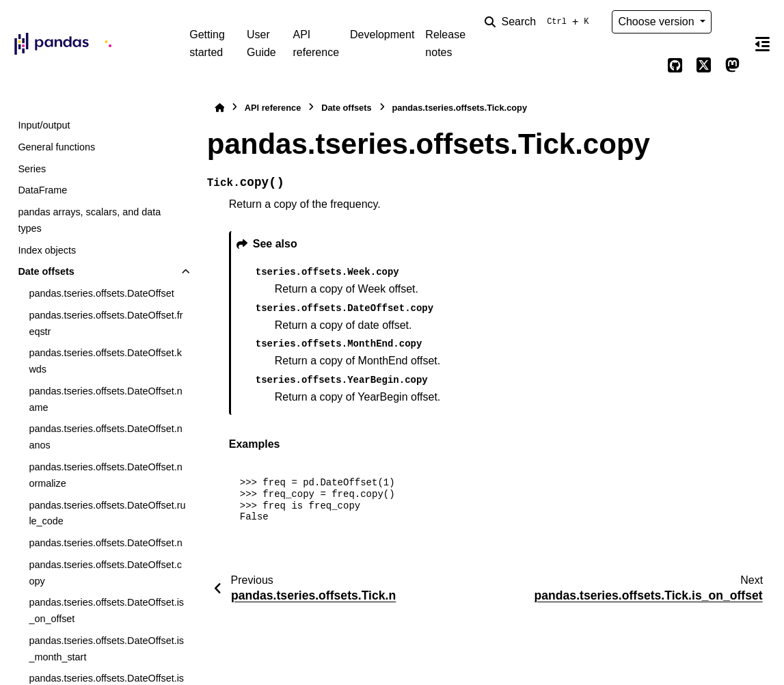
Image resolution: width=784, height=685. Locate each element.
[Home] (219, 108)
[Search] (539, 22)
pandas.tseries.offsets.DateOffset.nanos (105, 437)
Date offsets (46, 271)
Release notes (445, 43)
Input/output (44, 125)
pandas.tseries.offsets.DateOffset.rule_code (107, 513)
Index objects (47, 250)
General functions (56, 147)
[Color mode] (732, 22)
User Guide (261, 43)
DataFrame (42, 190)
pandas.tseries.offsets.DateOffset (101, 293)
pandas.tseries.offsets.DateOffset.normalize (105, 475)
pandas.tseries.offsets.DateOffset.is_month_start (106, 649)
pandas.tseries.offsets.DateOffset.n (105, 543)
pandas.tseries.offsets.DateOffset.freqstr (106, 323)
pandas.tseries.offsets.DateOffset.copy (105, 573)
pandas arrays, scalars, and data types (89, 220)
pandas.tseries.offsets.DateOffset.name (105, 399)
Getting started (207, 43)
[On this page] (762, 44)
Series (32, 169)
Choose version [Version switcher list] (658, 22)
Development (382, 35)
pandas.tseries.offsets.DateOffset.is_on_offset (106, 610)
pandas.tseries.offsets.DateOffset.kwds (105, 361)
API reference (316, 43)
